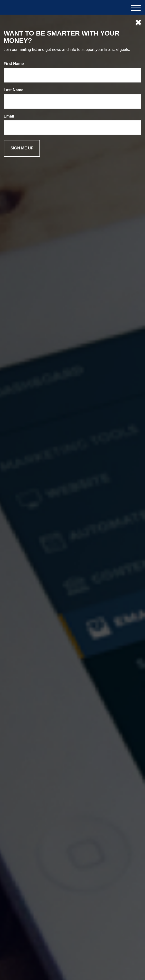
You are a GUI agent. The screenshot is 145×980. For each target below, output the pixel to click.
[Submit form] (22, 148)
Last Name (14, 90)
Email (9, 116)
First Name (14, 64)
